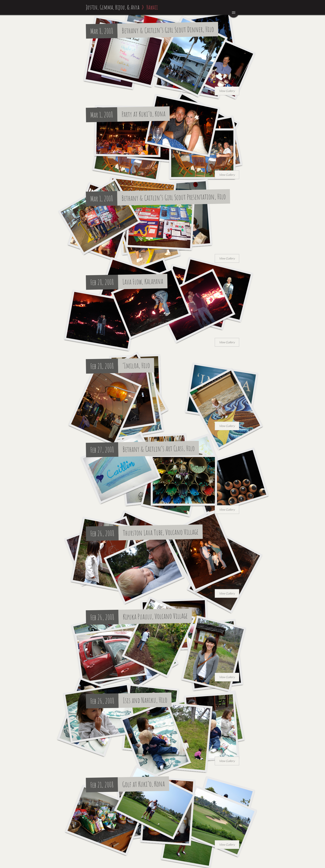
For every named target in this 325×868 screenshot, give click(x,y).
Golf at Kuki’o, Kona (144, 784)
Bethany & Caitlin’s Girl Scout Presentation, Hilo (174, 197)
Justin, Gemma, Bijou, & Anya (113, 7)
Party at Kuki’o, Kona (144, 114)
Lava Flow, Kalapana (143, 281)
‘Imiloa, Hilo (136, 365)
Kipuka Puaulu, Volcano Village (155, 616)
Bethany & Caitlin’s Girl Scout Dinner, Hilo (168, 30)
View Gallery (227, 91)
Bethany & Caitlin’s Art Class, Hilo (159, 449)
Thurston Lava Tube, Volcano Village (161, 532)
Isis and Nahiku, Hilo (145, 700)
